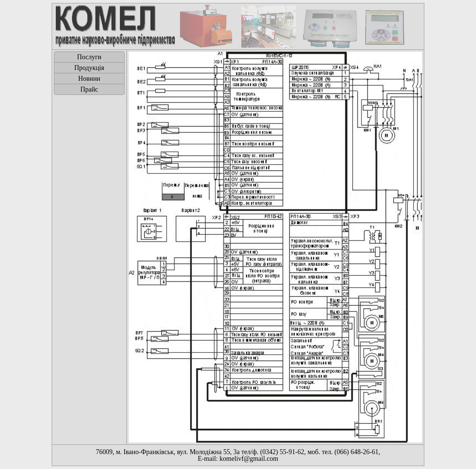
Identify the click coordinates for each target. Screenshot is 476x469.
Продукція (89, 68)
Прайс (89, 89)
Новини (89, 79)
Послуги (89, 57)
